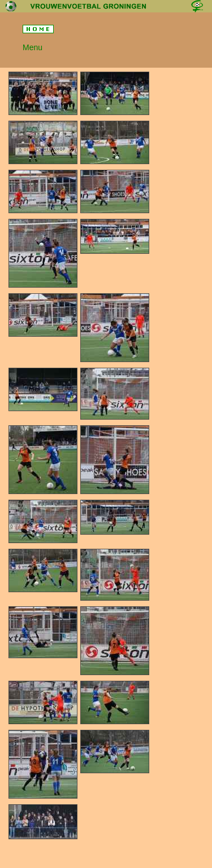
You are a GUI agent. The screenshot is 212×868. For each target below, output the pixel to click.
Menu (33, 47)
